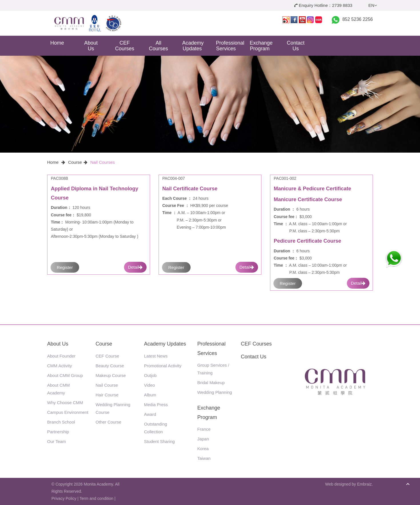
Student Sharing (159, 441)
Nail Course (107, 385)
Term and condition (96, 498)
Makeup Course (111, 375)
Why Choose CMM (65, 403)
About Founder (61, 356)
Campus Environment (68, 412)
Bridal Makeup (211, 383)
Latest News (156, 356)
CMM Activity (60, 366)
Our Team (57, 441)
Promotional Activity (163, 366)
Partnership (58, 432)
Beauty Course (110, 366)
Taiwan (204, 458)
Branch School (61, 422)
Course (75, 162)
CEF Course (108, 356)
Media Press (156, 405)
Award (150, 414)
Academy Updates (193, 46)
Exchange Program (261, 46)
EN (373, 5)
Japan (203, 439)
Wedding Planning (214, 392)
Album (150, 395)
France (204, 429)
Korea (203, 449)
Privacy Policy (64, 498)
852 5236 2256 (358, 19)
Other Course (109, 422)
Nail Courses (103, 162)
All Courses (158, 46)
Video (149, 385)
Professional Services (228, 46)
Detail (135, 267)
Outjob (150, 375)
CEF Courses (125, 46)
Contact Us (296, 46)
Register (65, 267)
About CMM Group (65, 375)
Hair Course (107, 395)
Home (57, 43)
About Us (91, 46)
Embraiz (364, 484)
